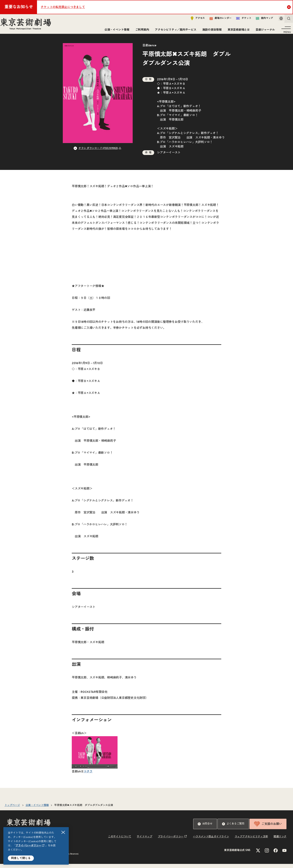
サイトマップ (145, 841)
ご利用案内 (141, 31)
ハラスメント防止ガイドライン (211, 841)
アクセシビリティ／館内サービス (174, 31)
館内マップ (259, 20)
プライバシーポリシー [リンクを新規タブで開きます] (28, 846)
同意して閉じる (21, 858)
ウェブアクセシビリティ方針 (251, 841)
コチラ (88, 776)
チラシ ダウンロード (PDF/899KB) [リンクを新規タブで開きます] (98, 152)
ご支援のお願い (268, 828)
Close (289, 7)
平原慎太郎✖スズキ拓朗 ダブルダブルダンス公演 (84, 809)
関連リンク (280, 841)
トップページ (12, 809)
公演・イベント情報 (115, 31)
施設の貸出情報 (211, 31)
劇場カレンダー (215, 20)
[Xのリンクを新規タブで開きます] (258, 855)
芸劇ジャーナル (264, 31)
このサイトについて (120, 841)
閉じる (63, 832)
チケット (238, 20)
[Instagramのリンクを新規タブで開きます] (267, 855)
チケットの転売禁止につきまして (63, 7)
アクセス (193, 20)
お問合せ (205, 828)
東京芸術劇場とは (237, 31)
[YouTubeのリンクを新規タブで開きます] (284, 855)
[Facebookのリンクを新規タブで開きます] (276, 855)
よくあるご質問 (233, 828)
